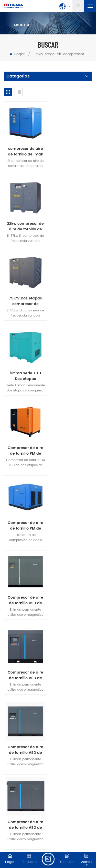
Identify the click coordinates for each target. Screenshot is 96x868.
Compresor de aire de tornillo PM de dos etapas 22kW (25, 296)
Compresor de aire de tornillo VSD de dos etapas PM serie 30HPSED (71, 369)
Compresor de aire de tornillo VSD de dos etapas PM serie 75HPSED (25, 442)
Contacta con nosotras (35, 588)
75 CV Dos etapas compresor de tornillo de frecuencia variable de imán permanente (25, 223)
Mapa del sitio (44, 846)
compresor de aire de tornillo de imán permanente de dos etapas (25, 150)
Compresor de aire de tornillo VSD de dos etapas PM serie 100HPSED (25, 369)
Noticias (74, 588)
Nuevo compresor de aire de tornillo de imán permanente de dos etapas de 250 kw (71, 515)
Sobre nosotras (74, 581)
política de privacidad (48, 602)
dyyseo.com (78, 841)
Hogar (17, 54)
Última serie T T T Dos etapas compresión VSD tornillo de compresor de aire (71, 223)
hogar (14, 581)
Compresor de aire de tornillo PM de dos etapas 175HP (71, 296)
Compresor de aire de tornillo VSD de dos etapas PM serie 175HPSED (71, 442)
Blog (33, 595)
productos (40, 581)
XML (61, 846)
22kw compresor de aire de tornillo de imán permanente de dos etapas (71, 150)
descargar (58, 595)
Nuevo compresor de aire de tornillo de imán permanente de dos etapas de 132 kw (25, 515)
